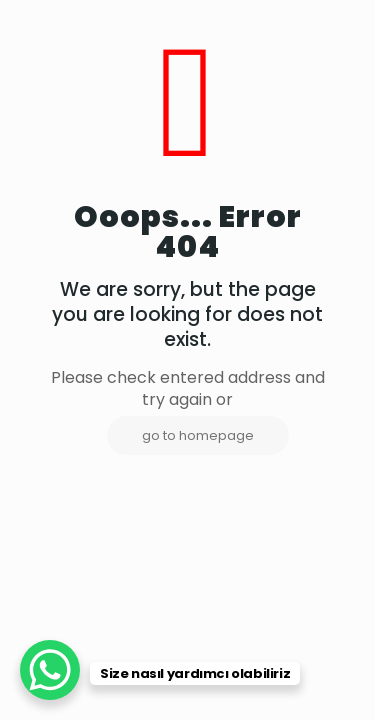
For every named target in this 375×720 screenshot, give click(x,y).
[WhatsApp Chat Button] (50, 670)
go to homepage (198, 435)
